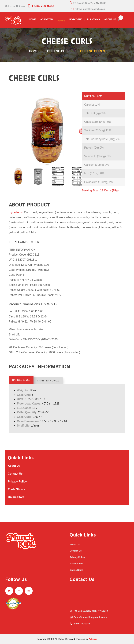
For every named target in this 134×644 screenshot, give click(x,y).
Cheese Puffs (59, 51)
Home (34, 51)
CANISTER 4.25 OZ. (48, 381)
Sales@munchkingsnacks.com (90, 617)
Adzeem (93, 639)
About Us (14, 466)
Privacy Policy (18, 482)
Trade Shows (17, 489)
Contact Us (16, 474)
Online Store (16, 497)
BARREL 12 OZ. (21, 380)
